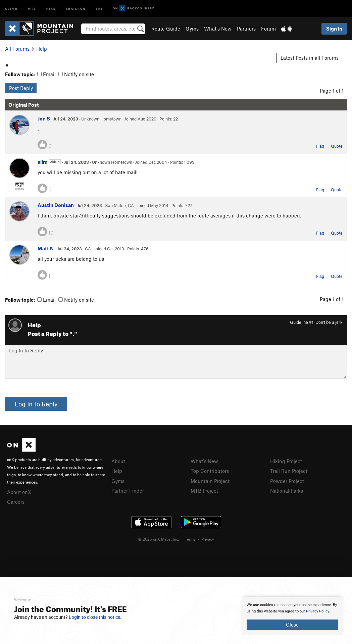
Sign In (334, 29)
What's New (218, 29)
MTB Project (204, 491)
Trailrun (76, 8)
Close (292, 625)
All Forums (17, 49)
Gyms (192, 29)
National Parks (287, 491)
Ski (99, 8)
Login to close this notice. (95, 617)
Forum (268, 29)
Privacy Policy (318, 611)
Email (46, 74)
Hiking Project (286, 461)
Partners (246, 29)
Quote (337, 146)
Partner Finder (128, 491)
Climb (11, 8)
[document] (292, 616)
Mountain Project (210, 481)
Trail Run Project (289, 471)
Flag (320, 146)
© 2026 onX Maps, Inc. (159, 539)
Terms (190, 539)
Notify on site (76, 74)
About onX (19, 492)
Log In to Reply (36, 404)
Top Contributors (210, 471)
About (118, 461)
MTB (32, 8)
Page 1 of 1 (332, 91)
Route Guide (166, 29)
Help (42, 49)
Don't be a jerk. (330, 322)
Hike (51, 8)
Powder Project (287, 481)
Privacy (208, 539)
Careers (16, 502)
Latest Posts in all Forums (310, 58)
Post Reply (21, 88)
